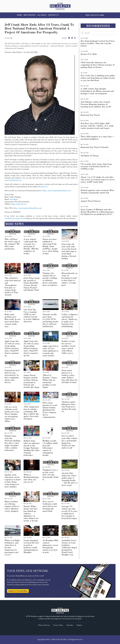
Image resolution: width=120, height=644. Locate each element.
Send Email (14, 199)
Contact (79, 625)
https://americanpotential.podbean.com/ (57, 191)
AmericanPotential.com (13, 180)
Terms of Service (44, 625)
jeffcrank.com (43, 187)
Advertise (70, 625)
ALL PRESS (42, 15)
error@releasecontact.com (14, 219)
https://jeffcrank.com (19, 204)
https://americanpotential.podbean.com (27, 208)
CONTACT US (53, 15)
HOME (19, 15)
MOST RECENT (30, 15)
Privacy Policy (58, 625)
